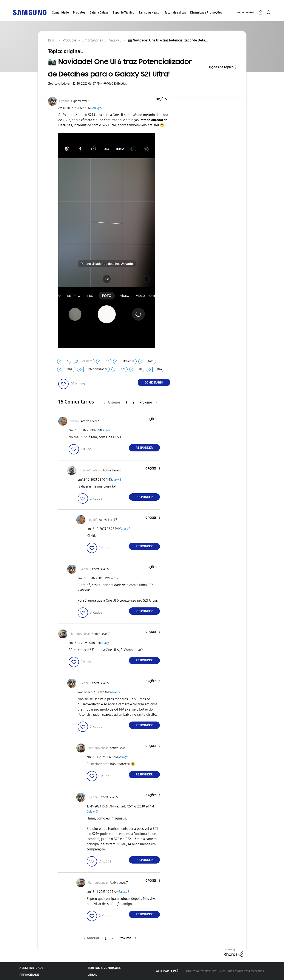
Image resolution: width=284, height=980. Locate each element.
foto (151, 361)
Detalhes (129, 361)
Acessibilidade (31, 968)
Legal (92, 975)
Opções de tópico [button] (221, 67)
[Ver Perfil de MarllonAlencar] (80, 634)
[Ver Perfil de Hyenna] (64, 101)
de (107, 361)
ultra (159, 369)
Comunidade (60, 13)
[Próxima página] (148, 402)
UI (140, 369)
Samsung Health (149, 13)
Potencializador (97, 369)
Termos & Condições (104, 968)
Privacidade (29, 975)
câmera (87, 361)
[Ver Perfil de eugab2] (74, 421)
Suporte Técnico (123, 13)
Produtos (79, 13)
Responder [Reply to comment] (144, 448)
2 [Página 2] (133, 402)
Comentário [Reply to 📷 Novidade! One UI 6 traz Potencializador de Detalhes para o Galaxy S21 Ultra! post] (154, 383)
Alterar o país (168, 971)
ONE (70, 369)
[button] (163, 99)
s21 (123, 369)
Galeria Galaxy (99, 13)
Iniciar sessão (245, 12)
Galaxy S (96, 108)
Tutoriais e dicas (175, 13)
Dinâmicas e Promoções (206, 13)
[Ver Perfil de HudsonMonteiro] (90, 470)
